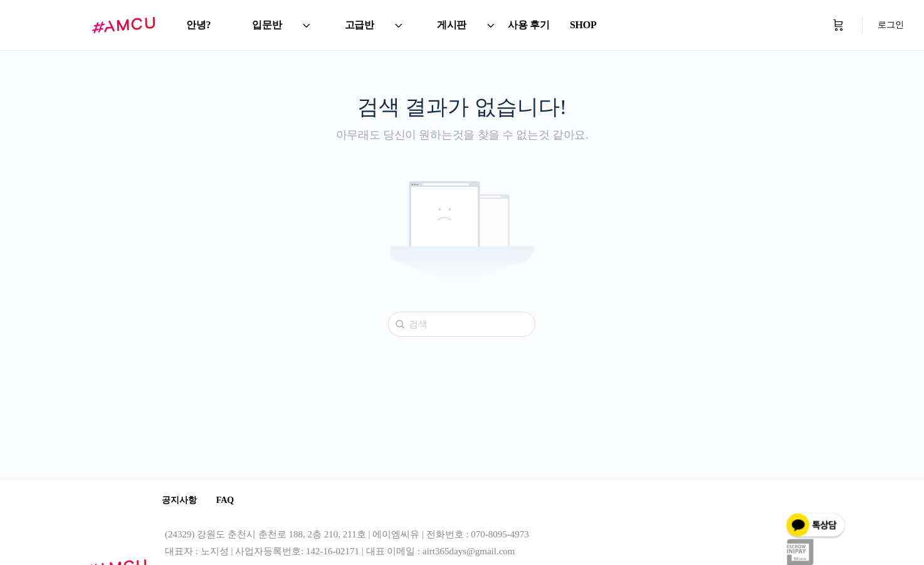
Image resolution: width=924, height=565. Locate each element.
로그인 (891, 25)
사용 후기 (529, 25)
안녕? (198, 25)
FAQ (234, 501)
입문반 (267, 25)
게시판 (452, 25)
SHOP (583, 25)
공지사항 (182, 501)
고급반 (360, 25)
